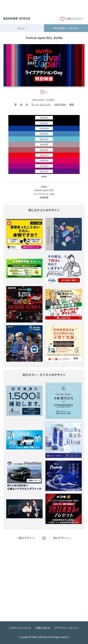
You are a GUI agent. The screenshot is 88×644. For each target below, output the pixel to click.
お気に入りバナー (75, 19)
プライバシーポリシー (67, 628)
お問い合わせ (43, 628)
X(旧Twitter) (60, 104)
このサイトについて (20, 628)
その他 (50, 100)
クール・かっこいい (41, 104)
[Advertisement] (44, 8)
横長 (72, 104)
